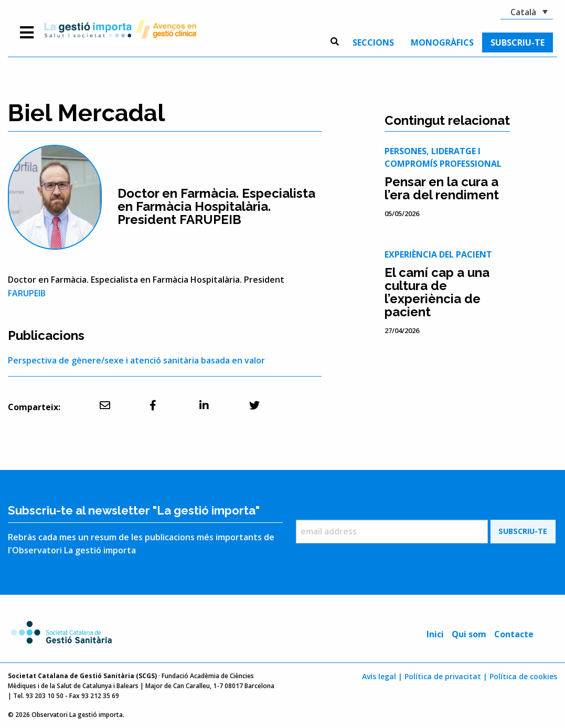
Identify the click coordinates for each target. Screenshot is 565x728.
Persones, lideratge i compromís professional (443, 157)
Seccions (373, 42)
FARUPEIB (27, 293)
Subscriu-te (518, 42)
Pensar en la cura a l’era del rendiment (442, 188)
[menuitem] (373, 42)
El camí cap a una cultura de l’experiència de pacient (437, 292)
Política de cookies (523, 676)
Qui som (469, 634)
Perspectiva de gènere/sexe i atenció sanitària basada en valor (136, 360)
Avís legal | (382, 676)
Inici (435, 634)
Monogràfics (442, 42)
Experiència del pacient (438, 254)
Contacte (514, 634)
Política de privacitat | (446, 676)
